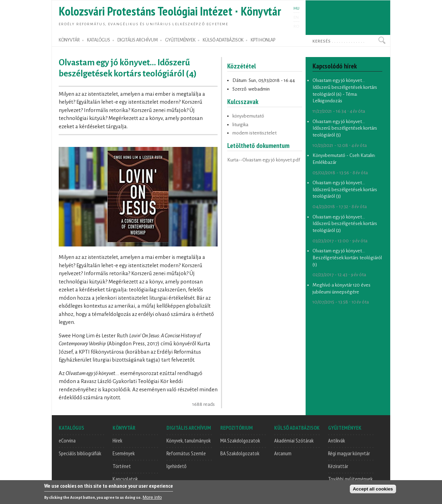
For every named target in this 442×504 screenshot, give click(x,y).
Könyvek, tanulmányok (189, 440)
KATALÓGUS (99, 40)
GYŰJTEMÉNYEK (180, 40)
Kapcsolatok (125, 479)
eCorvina (67, 440)
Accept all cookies (373, 489)
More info (152, 498)
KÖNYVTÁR (69, 40)
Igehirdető (176, 466)
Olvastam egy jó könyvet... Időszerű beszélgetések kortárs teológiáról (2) (345, 224)
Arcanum (283, 453)
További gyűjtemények (350, 479)
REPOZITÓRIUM (237, 428)
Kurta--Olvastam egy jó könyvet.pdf (264, 160)
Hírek (117, 440)
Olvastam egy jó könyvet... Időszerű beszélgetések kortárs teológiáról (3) (345, 189)
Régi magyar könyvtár (349, 453)
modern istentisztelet (254, 133)
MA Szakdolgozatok (240, 440)
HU (296, 8)
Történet (122, 466)
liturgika (240, 125)
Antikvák (337, 440)
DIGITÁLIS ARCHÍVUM (138, 40)
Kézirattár (338, 466)
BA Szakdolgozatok (240, 453)
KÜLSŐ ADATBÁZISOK (223, 40)
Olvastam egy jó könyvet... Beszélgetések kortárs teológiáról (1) (347, 258)
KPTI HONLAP (263, 40)
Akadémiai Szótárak (294, 440)
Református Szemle (186, 453)
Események (124, 453)
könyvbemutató (248, 116)
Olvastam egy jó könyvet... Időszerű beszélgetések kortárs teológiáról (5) (345, 128)
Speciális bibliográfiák (80, 453)
